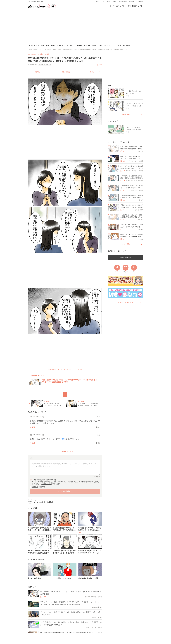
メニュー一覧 (139, 1)
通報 (99, 417)
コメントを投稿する (65, 491)
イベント (87, 46)
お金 (48, 46)
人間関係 (78, 46)
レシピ (108, 1)
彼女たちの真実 (44, 54)
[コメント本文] (65, 468)
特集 (109, 85)
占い (125, 1)
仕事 (42, 46)
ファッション (102, 46)
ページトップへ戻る (126, 302)
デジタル (126, 46)
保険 (53, 46)
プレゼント (131, 1)
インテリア (61, 46)
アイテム (70, 46)
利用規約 (35, 487)
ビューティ (115, 1)
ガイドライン (46, 484)
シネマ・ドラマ (115, 46)
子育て (98, 1)
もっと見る (126, 114)
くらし (103, 1)
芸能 (94, 46)
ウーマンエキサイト (45, 65)
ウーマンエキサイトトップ (120, 6)
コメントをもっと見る (65, 451)
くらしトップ (34, 46)
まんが (121, 1)
